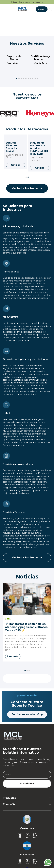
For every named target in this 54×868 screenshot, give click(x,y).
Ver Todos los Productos (27, 188)
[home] (22, 9)
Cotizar (42, 9)
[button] (5, 9)
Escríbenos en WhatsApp (27, 714)
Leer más (13, 656)
